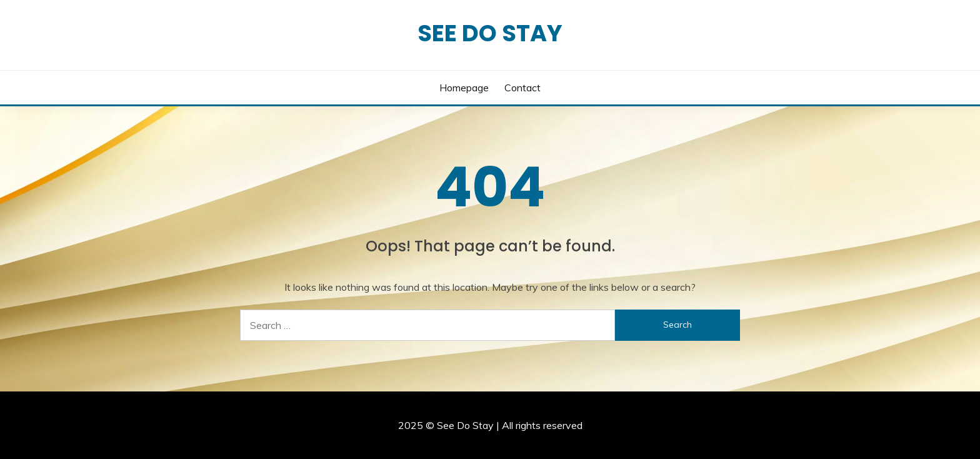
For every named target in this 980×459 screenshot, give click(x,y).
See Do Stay (490, 33)
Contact (522, 88)
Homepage (464, 88)
